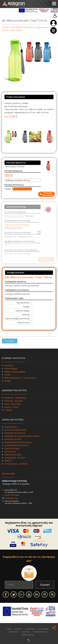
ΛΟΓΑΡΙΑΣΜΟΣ (43, 629)
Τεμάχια (8, 189)
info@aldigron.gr (11, 498)
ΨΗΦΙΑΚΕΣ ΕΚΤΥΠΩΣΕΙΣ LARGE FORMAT (22, 436)
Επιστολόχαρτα (11, 369)
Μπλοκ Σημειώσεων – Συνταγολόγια (20, 378)
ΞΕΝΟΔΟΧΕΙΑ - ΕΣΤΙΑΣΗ (15, 458)
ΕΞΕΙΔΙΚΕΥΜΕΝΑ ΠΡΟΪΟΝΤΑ (17, 445)
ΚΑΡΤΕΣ (8, 461)
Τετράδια (8, 410)
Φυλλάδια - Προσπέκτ (14, 401)
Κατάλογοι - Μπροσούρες (15, 398)
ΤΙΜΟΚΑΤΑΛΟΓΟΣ (28, 635)
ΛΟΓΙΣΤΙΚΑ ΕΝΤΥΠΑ (13, 439)
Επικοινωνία (8, 473)
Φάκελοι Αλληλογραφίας (15, 372)
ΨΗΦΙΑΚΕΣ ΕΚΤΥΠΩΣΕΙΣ (15, 433)
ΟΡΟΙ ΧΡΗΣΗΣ (13, 632)
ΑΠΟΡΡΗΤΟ (26, 632)
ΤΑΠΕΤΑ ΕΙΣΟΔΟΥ (12, 448)
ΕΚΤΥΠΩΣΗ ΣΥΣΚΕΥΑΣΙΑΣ (15, 430)
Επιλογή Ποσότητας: (14, 185)
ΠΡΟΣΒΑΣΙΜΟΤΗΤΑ (40, 632)
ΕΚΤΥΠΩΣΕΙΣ (10, 452)
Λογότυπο (9, 365)
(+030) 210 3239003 (12, 495)
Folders (8, 375)
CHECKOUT (18, 629)
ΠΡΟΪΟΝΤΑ (6, 27)
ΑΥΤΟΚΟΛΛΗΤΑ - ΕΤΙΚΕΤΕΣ (16, 464)
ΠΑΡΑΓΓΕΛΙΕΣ (30, 629)
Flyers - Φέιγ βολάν (13, 404)
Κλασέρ (8, 381)
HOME (9, 629)
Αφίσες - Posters (12, 407)
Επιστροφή (10, 341)
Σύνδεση (53, 23)
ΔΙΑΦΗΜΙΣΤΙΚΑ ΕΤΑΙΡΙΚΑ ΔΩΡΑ (23, 27)
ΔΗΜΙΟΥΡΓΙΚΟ (11, 427)
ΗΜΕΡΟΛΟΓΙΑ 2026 (13, 455)
